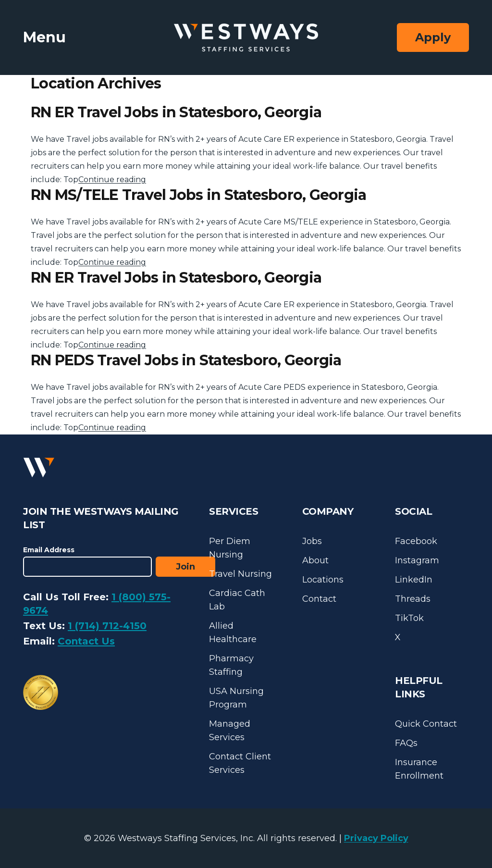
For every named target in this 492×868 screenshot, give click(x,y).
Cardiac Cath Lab (237, 600)
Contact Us (86, 641)
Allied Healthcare (233, 632)
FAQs (406, 743)
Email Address (49, 550)
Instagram (417, 560)
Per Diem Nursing (230, 548)
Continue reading (112, 180)
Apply (433, 37)
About (315, 560)
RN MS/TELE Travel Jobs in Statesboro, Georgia (198, 195)
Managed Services (230, 731)
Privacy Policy (376, 838)
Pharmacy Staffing (231, 665)
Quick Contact (426, 724)
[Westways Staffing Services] (246, 38)
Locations (323, 580)
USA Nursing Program (236, 698)
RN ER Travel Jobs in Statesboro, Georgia (176, 112)
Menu (44, 37)
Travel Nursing (240, 574)
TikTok (409, 618)
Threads (413, 599)
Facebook (416, 541)
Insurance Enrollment (419, 769)
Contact (319, 599)
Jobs (312, 541)
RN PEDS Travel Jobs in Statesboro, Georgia (186, 360)
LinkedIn (414, 580)
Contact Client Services (240, 763)
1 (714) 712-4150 (107, 626)
